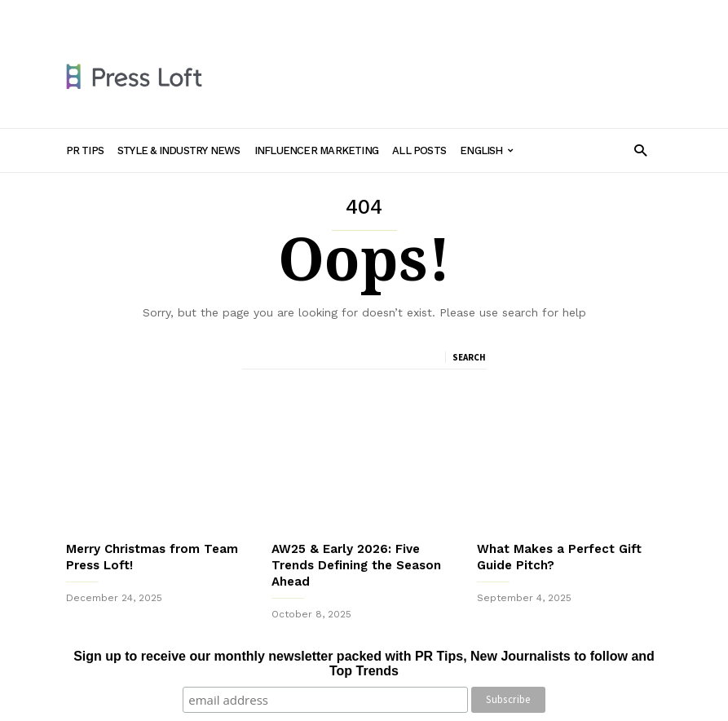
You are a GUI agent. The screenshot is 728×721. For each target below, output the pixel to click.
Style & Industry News (250, 14)
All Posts (459, 14)
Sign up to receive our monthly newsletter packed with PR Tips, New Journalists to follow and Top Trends (364, 663)
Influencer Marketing (371, 14)
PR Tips (162, 14)
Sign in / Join (97, 14)
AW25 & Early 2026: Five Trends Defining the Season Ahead (356, 565)
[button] (640, 150)
